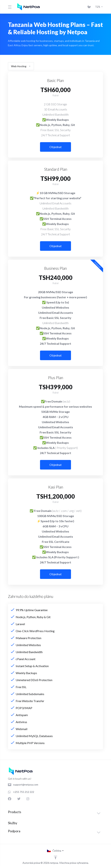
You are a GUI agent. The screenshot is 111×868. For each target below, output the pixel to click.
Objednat (55, 147)
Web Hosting (21, 66)
